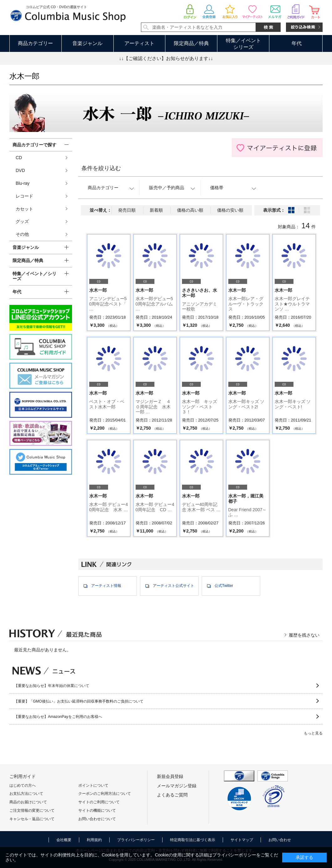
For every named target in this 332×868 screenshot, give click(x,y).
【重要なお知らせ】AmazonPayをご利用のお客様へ (58, 717)
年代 (297, 43)
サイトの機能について (97, 810)
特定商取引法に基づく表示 (193, 840)
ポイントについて (93, 785)
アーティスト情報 (106, 586)
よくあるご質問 (172, 795)
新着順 (156, 210)
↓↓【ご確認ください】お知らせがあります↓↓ (166, 58)
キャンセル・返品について (32, 819)
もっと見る (313, 733)
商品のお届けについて (28, 802)
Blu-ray (23, 183)
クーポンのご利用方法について (105, 794)
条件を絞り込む (101, 168)
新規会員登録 (170, 776)
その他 (22, 234)
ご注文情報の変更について (32, 810)
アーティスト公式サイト (174, 586)
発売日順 (127, 210)
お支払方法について (26, 794)
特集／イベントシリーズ (243, 44)
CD (19, 158)
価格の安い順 (230, 210)
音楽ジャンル (87, 43)
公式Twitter (224, 586)
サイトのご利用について (99, 802)
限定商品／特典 (191, 43)
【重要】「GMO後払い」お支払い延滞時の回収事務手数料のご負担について (79, 701)
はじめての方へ (23, 785)
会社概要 (64, 840)
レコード (24, 196)
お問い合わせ (280, 840)
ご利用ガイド (23, 776)
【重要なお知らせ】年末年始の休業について (52, 686)
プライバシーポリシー (136, 840)
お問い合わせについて (97, 819)
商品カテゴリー (35, 43)
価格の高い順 (190, 210)
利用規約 (94, 840)
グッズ (22, 221)
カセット (24, 209)
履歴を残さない (304, 635)
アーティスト (139, 43)
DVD (20, 170)
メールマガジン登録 (177, 786)
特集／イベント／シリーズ (34, 276)
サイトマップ (242, 840)
